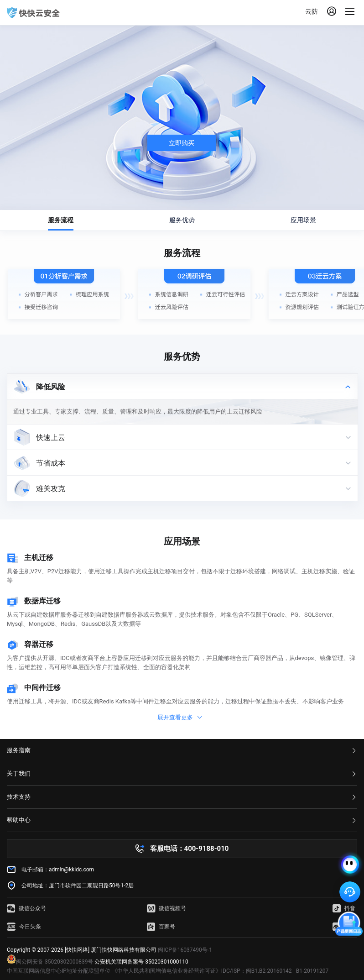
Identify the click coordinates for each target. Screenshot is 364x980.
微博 (344, 927)
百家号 (161, 927)
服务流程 (61, 220)
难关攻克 (51, 489)
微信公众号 (26, 908)
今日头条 (24, 927)
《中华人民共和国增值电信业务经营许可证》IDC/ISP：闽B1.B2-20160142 (202, 971)
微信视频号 (166, 908)
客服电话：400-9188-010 (190, 849)
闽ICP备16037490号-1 (185, 950)
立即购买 (182, 143)
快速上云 (51, 438)
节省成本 (51, 463)
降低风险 (51, 387)
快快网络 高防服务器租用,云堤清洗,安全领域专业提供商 (33, 13)
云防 (312, 11)
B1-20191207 (312, 971)
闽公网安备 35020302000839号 (50, 962)
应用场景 (303, 220)
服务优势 (182, 220)
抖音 (344, 908)
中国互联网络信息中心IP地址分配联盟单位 (59, 971)
